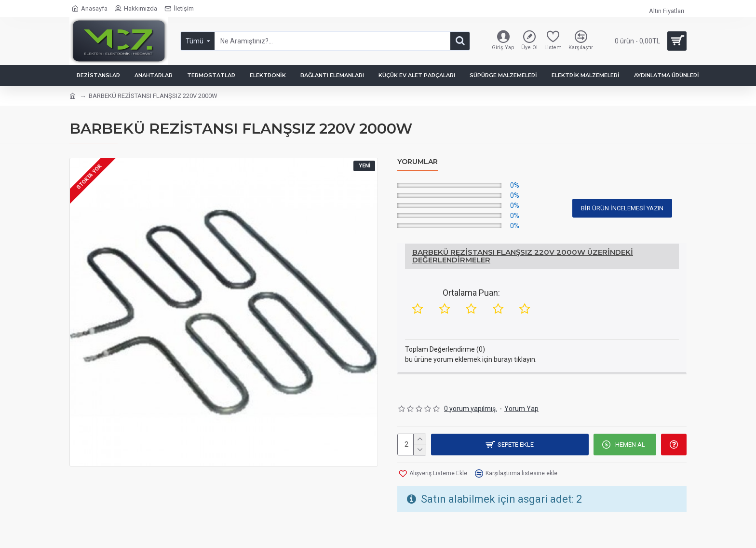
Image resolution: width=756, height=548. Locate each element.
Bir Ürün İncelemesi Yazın (622, 208)
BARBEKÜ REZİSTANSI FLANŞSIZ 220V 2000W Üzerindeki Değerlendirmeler (523, 256)
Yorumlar (418, 162)
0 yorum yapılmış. (471, 409)
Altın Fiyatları (667, 11)
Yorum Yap (521, 409)
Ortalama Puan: (471, 293)
